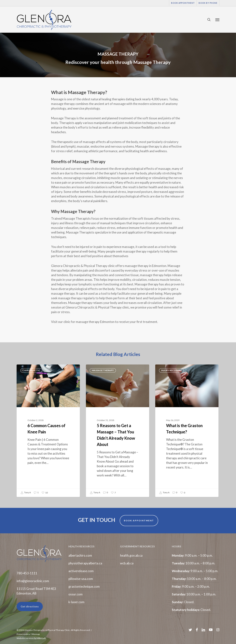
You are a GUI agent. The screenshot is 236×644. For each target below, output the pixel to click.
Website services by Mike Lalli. (32, 638)
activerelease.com (81, 571)
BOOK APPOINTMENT (139, 521)
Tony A (26, 493)
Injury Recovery (171, 370)
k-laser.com (76, 602)
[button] (217, 20)
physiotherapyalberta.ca (85, 563)
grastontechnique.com (84, 586)
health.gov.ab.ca (131, 555)
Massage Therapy (103, 370)
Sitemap (36, 634)
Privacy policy (23, 634)
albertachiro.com (80, 555)
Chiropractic (31, 370)
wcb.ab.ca (127, 563)
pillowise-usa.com (81, 579)
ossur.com (76, 594)
